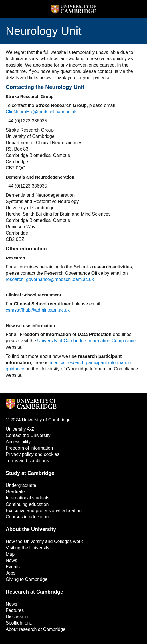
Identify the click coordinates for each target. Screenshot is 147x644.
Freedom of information (29, 448)
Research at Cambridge (34, 592)
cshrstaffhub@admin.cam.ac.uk (38, 310)
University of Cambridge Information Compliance (86, 341)
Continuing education (27, 504)
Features (15, 610)
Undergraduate (21, 485)
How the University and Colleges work (44, 541)
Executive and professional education (44, 511)
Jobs (11, 573)
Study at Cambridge (30, 473)
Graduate (15, 492)
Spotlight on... (20, 623)
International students (28, 498)
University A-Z (20, 429)
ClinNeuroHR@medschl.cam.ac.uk (41, 112)
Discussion (17, 617)
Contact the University (28, 435)
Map (10, 554)
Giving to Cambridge (27, 579)
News (11, 560)
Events (13, 567)
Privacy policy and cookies (33, 454)
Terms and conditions (27, 461)
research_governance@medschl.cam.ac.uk (50, 279)
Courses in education (27, 517)
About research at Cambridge (36, 629)
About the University (31, 529)
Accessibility (18, 442)
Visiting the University (28, 548)
